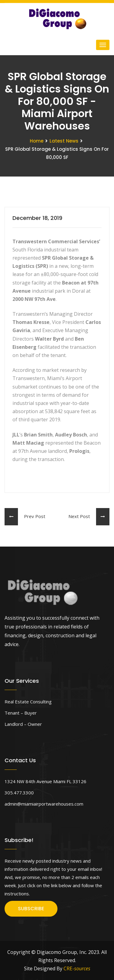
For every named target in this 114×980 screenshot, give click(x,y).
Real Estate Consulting (28, 702)
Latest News (64, 141)
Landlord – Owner (23, 724)
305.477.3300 (19, 793)
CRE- (77, 968)
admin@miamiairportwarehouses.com (44, 804)
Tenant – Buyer (21, 713)
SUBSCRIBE (31, 909)
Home (37, 141)
